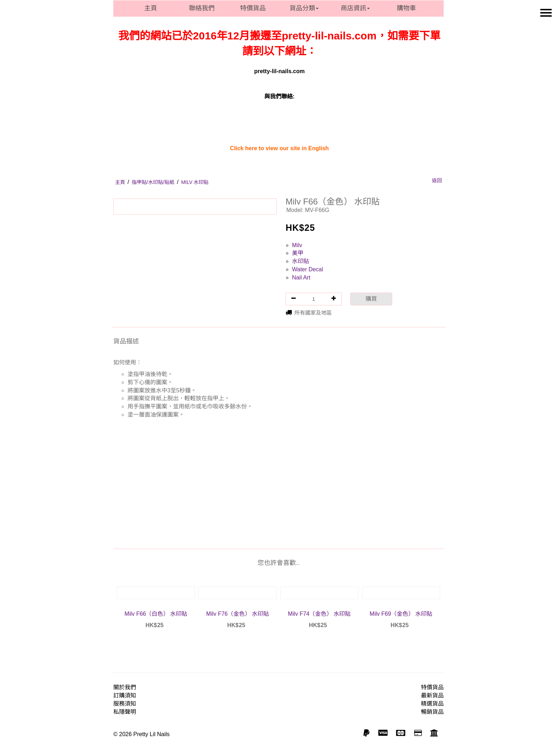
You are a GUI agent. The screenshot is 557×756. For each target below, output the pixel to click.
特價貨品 (253, 8)
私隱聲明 (125, 712)
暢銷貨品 (432, 712)
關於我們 (125, 687)
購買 (371, 299)
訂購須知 (125, 695)
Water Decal (307, 269)
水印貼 (301, 261)
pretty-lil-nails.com (279, 71)
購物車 (406, 8)
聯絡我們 (202, 8)
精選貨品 (432, 704)
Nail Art (301, 278)
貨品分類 (304, 8)
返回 (437, 180)
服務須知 (125, 704)
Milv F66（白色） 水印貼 (156, 614)
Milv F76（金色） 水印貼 (238, 614)
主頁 (151, 8)
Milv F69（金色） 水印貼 (401, 614)
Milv (297, 245)
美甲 (298, 253)
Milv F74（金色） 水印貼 (320, 614)
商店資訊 (355, 8)
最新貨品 (432, 695)
